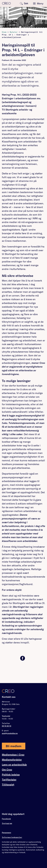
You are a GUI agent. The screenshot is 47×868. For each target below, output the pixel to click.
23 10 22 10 (7, 726)
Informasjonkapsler (12, 837)
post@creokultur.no (10, 733)
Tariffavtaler (9, 780)
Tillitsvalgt (8, 785)
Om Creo (7, 770)
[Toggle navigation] (38, 3)
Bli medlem (14, 746)
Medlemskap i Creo (13, 755)
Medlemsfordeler (12, 760)
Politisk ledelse (11, 775)
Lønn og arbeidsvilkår (14, 765)
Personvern (6, 833)
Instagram (7, 823)
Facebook (6, 819)
